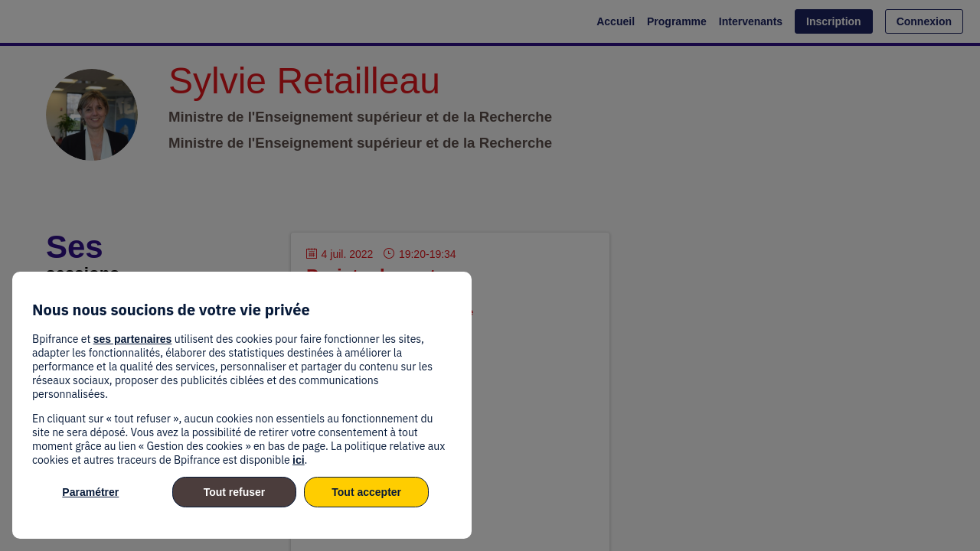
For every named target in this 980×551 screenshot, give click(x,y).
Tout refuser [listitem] (235, 492)
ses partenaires (133, 339)
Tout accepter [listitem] (366, 492)
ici (299, 460)
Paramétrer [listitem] (90, 492)
